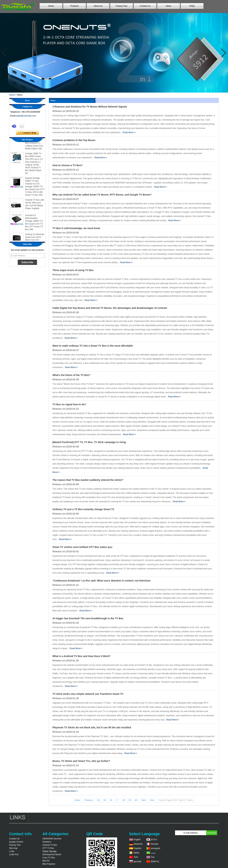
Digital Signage (50, 851)
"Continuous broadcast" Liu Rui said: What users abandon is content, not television (101, 581)
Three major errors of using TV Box (73, 270)
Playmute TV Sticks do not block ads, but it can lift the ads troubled (92, 727)
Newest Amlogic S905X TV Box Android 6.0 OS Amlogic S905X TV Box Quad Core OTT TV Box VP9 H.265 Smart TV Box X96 (35, 191)
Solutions (47, 842)
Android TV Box (50, 845)
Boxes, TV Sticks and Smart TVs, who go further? (81, 761)
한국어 (154, 840)
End (152, 800)
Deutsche (138, 844)
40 (136, 800)
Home (51, 6)
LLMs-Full (14, 854)
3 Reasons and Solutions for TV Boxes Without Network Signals (90, 107)
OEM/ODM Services (52, 839)
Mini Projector (49, 864)
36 (111, 800)
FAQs (192, 6)
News (169, 6)
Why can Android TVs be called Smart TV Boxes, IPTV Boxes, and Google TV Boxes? (102, 195)
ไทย (153, 857)
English (137, 840)
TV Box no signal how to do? (69, 404)
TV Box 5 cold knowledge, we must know (76, 228)
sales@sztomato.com (26, 116)
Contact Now (27, 133)
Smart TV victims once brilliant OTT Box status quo (82, 547)
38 (124, 800)
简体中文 (155, 862)
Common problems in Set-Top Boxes (74, 140)
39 (130, 800)
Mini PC (46, 861)
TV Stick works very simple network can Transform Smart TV (88, 694)
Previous (89, 800)
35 (105, 800)
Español (137, 848)
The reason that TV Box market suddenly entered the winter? (88, 480)
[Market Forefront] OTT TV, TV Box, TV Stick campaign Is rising (89, 442)
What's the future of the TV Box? (71, 375)
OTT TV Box (48, 848)
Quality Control (16, 842)
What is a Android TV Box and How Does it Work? (81, 656)
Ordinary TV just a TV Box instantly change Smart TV (83, 509)
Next (144, 800)
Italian (136, 853)
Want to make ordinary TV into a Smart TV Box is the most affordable (93, 346)
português (155, 848)
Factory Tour (122, 6)
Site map (13, 848)
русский (137, 862)
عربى (153, 853)
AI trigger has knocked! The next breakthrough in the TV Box (88, 618)
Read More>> (129, 132)
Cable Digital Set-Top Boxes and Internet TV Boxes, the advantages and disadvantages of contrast (110, 308)
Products (74, 6)
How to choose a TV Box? (68, 165)
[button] (108, 90)
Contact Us (145, 6)
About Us (98, 6)
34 (98, 800)
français (155, 844)
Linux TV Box (49, 858)
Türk (136, 857)
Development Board (52, 854)
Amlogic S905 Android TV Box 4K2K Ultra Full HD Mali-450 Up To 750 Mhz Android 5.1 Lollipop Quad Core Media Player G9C (34, 145)
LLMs (12, 851)
